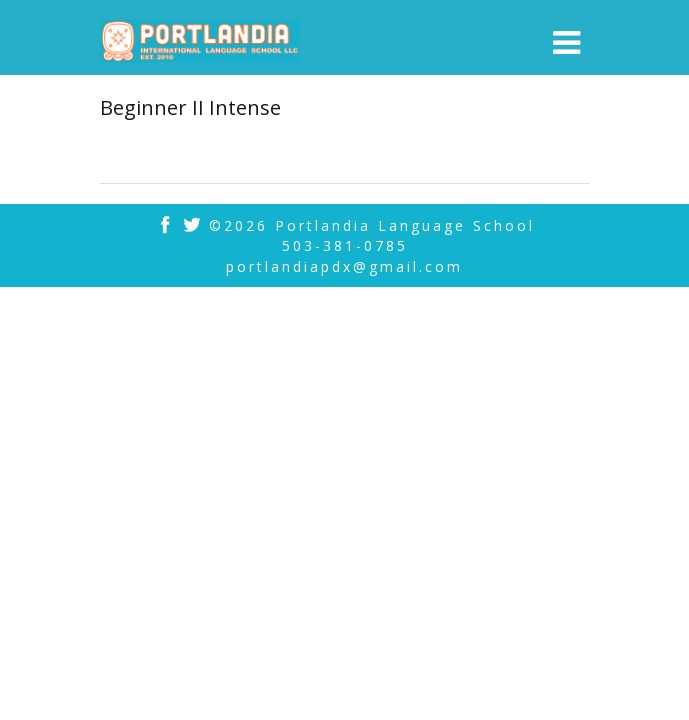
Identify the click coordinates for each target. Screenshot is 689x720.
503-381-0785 (345, 245)
